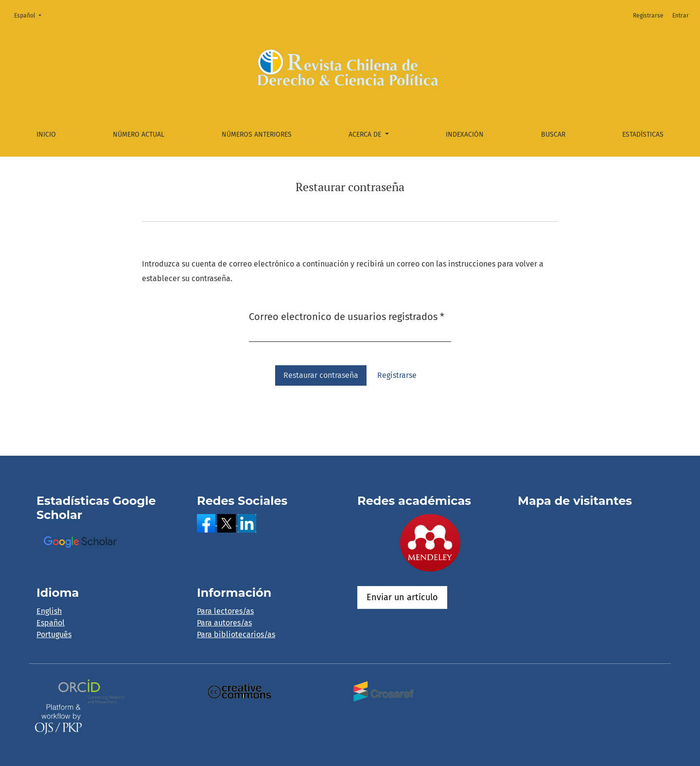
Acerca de (366, 134)
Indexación (465, 134)
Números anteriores (257, 134)
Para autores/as (224, 623)
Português (54, 634)
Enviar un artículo (402, 597)
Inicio (46, 134)
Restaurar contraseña (321, 375)
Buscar (553, 134)
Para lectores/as (225, 611)
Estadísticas (643, 134)
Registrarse (648, 16)
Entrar (681, 16)
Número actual (139, 134)
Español (31, 15)
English (49, 611)
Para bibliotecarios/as (236, 634)
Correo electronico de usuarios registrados (347, 316)
